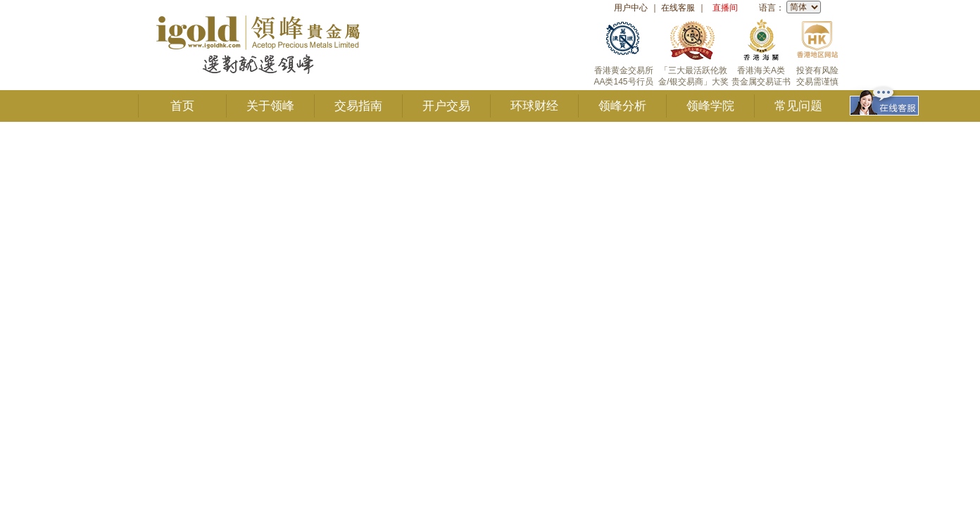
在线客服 (678, 8)
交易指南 (358, 106)
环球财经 (534, 106)
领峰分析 (622, 106)
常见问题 (798, 106)
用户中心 (631, 8)
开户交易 (446, 106)
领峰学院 (710, 106)
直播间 (725, 8)
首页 (182, 106)
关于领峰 (270, 106)
